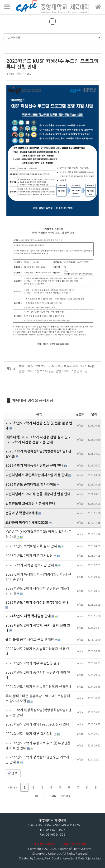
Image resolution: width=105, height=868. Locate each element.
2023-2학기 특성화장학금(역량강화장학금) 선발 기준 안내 (38, 577)
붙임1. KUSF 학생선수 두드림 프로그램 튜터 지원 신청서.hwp (56, 366)
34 (54, 796)
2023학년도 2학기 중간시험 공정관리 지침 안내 (38, 675)
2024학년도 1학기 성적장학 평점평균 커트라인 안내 (37, 760)
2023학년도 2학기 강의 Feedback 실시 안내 (37, 724)
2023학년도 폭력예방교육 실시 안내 (32, 546)
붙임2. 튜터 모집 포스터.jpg (36, 371)
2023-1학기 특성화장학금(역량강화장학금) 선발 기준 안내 (38, 713)
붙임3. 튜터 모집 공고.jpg (71, 371)
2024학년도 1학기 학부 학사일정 (30, 734)
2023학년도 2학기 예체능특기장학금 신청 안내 (37, 651)
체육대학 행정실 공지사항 (33, 400)
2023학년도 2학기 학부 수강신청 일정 (33, 663)
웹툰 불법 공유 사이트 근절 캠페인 (30, 640)
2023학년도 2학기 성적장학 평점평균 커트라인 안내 (37, 591)
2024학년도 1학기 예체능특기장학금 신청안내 (38, 687)
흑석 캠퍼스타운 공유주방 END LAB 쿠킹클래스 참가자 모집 (38, 699)
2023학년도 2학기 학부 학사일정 (30, 556)
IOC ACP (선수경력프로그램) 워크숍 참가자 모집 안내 (39, 534)
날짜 (94, 414)
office (10, 74)
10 (36, 796)
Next (66, 796)
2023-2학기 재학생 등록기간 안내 (30, 565)
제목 (39, 414)
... (45, 796)
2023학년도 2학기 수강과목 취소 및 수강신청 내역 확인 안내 (38, 746)
